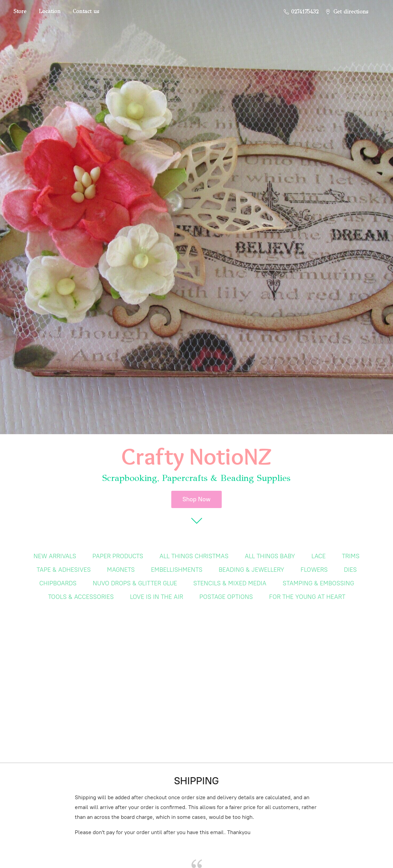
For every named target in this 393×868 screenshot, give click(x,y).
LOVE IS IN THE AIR (157, 597)
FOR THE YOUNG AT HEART (307, 597)
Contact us (86, 11)
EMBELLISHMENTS (177, 570)
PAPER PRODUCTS (118, 556)
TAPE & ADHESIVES (64, 570)
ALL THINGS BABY (270, 556)
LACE (319, 556)
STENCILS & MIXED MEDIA (230, 583)
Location (50, 11)
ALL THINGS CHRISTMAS (194, 556)
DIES (350, 570)
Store (20, 11)
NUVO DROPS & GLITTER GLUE (135, 583)
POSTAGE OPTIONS (226, 597)
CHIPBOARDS (58, 583)
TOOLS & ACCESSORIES (81, 597)
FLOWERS (314, 570)
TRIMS (351, 556)
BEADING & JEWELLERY (252, 570)
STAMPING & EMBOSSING (318, 583)
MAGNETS (121, 570)
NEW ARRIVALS (55, 556)
